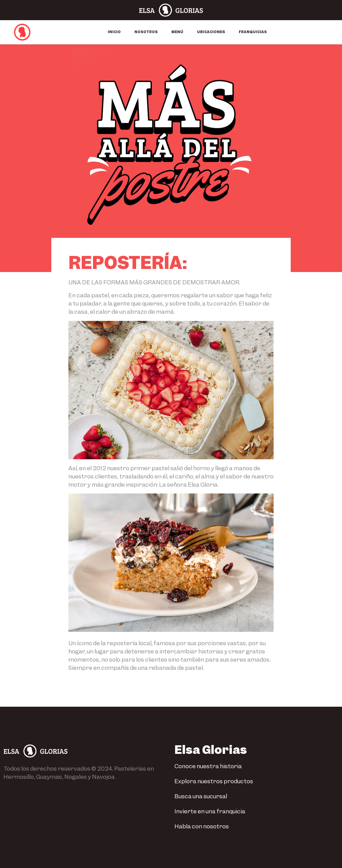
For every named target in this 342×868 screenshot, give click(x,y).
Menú (177, 32)
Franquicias (253, 32)
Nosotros (146, 32)
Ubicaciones (211, 32)
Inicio (114, 32)
